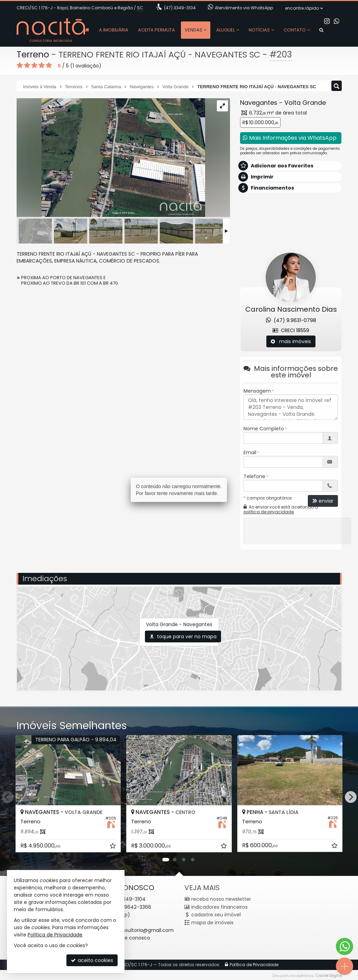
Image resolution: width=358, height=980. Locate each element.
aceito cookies (92, 960)
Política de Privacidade (55, 935)
